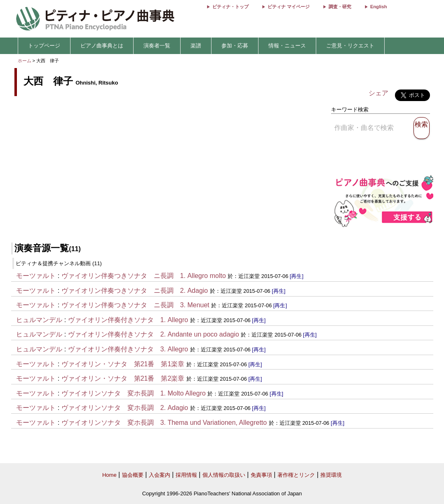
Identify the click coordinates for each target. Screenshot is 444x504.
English (378, 7)
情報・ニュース (287, 46)
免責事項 (261, 475)
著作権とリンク (296, 475)
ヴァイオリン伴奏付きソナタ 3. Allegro (128, 349)
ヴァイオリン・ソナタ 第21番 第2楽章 (123, 378)
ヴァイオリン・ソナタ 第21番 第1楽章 (123, 364)
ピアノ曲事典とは (102, 46)
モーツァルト (36, 276)
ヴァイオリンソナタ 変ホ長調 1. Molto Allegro (134, 393)
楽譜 (196, 46)
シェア (378, 93)
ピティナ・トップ (230, 7)
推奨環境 (331, 475)
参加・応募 (235, 46)
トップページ (44, 46)
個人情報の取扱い (224, 475)
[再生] (297, 276)
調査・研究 (340, 7)
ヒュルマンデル (39, 320)
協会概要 (133, 475)
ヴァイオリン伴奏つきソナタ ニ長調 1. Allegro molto (144, 276)
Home (109, 475)
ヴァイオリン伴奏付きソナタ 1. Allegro (128, 320)
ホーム (25, 61)
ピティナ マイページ (289, 7)
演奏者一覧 (157, 46)
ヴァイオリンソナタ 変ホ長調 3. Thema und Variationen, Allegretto (164, 423)
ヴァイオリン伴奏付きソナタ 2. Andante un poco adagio (154, 334)
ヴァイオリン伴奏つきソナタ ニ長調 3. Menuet (135, 305)
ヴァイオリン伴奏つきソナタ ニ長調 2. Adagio (135, 291)
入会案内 (160, 475)
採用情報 (186, 475)
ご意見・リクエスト (350, 46)
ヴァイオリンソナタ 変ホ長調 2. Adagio (125, 408)
